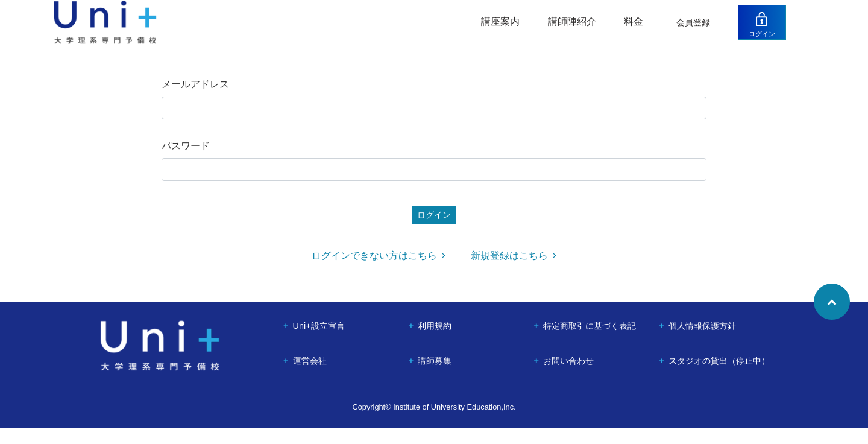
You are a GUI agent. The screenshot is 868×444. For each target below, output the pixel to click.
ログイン (773, 40)
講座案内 (494, 29)
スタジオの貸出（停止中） (719, 376)
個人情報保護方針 (702, 341)
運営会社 (310, 376)
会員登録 (687, 30)
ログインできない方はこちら (379, 271)
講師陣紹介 (565, 29)
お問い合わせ (568, 376)
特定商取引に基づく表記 (590, 341)
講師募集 (435, 376)
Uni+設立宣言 (319, 341)
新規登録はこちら (514, 271)
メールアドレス (195, 99)
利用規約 (435, 341)
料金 (627, 29)
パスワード (186, 160)
